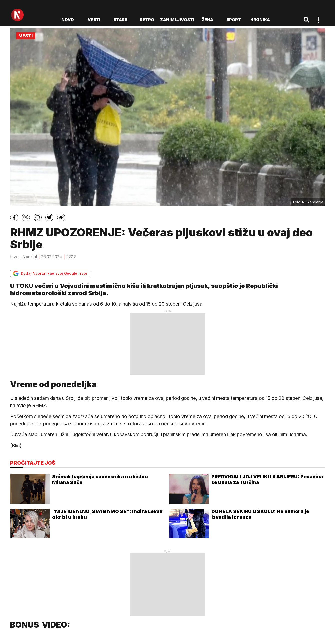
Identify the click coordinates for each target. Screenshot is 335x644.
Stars (120, 20)
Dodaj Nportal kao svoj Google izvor (50, 273)
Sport (234, 20)
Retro (147, 20)
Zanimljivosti (177, 20)
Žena (207, 20)
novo (68, 20)
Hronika (260, 20)
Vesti (94, 20)
